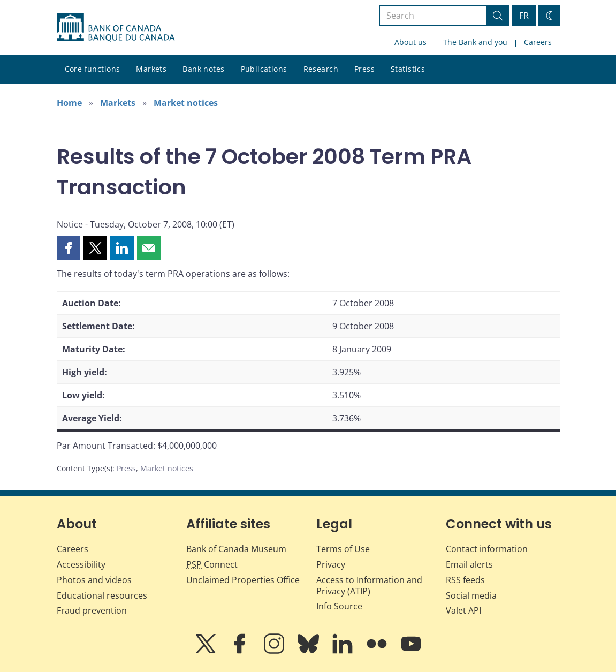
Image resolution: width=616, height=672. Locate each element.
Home (69, 103)
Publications (264, 69)
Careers (538, 42)
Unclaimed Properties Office (243, 580)
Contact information (487, 549)
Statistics (408, 69)
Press (364, 69)
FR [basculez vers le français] (524, 16)
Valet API (463, 610)
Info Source (339, 606)
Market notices (186, 103)
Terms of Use (343, 549)
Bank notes (203, 69)
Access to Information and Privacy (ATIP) (369, 586)
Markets (151, 69)
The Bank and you (475, 42)
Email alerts (469, 564)
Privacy (331, 564)
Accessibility (81, 564)
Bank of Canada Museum (236, 549)
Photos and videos (94, 580)
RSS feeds (465, 580)
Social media (471, 595)
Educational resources (102, 595)
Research (321, 69)
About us (410, 42)
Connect (212, 564)
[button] (69, 248)
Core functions (93, 69)
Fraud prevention (92, 610)
